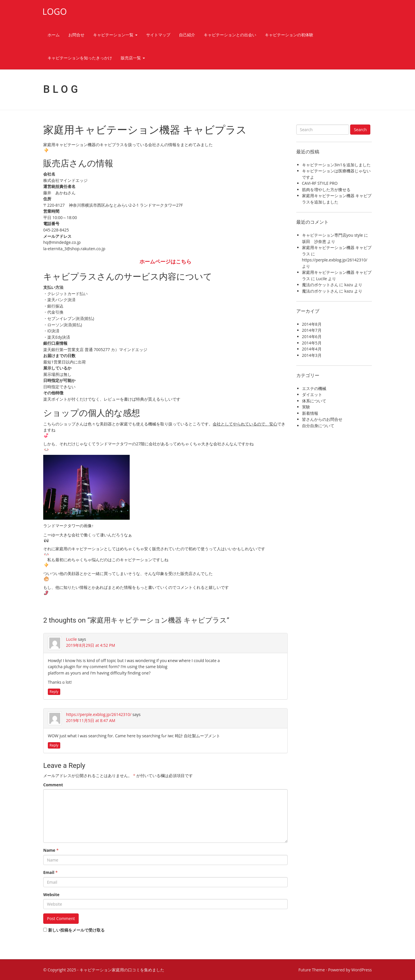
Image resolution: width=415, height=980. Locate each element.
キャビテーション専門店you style (333, 235)
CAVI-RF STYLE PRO (320, 183)
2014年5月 (312, 343)
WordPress (362, 970)
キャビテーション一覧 (115, 35)
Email (50, 872)
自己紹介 (187, 35)
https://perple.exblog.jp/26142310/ (99, 714)
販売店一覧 (133, 58)
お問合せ (76, 35)
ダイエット (312, 394)
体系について (314, 401)
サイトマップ (158, 35)
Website (51, 895)
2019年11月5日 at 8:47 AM (91, 720)
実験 (306, 407)
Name (51, 850)
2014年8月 (312, 324)
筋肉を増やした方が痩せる (326, 190)
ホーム (54, 35)
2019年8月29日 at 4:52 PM (90, 645)
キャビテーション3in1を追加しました (336, 165)
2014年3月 (312, 355)
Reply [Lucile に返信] (54, 692)
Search (360, 130)
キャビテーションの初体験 (289, 35)
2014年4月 (312, 349)
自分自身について (318, 426)
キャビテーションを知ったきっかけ (80, 58)
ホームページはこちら (165, 261)
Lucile (71, 639)
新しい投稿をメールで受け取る (76, 930)
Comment (53, 785)
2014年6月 (312, 337)
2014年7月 (312, 330)
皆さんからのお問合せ (322, 419)
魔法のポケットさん (320, 285)
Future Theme (312, 970)
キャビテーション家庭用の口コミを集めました (122, 970)
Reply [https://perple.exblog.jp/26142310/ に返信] (54, 745)
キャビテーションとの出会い (230, 35)
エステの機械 (314, 388)
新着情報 (310, 413)
